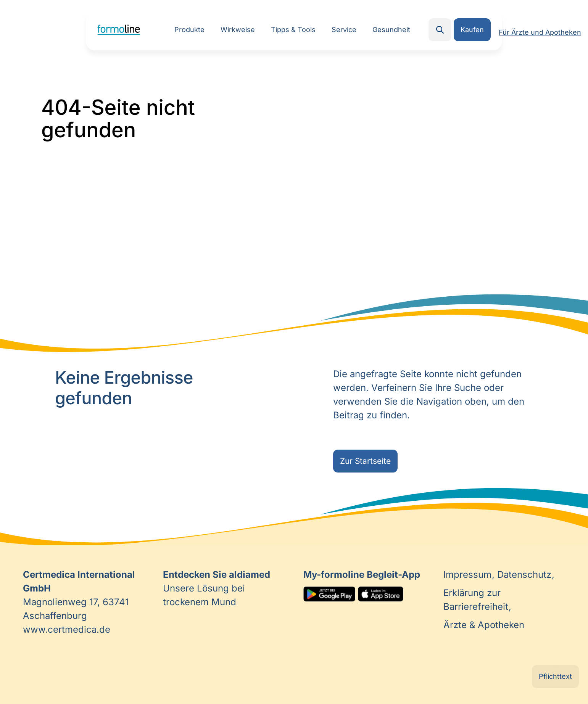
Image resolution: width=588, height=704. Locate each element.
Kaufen (472, 30)
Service (344, 30)
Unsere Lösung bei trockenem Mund (217, 588)
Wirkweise (238, 30)
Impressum (469, 575)
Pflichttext (555, 676)
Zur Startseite (365, 461)
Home (119, 30)
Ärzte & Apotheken (484, 625)
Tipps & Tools (293, 30)
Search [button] (440, 30)
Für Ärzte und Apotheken (540, 32)
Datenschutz (526, 575)
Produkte (189, 30)
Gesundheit (391, 30)
